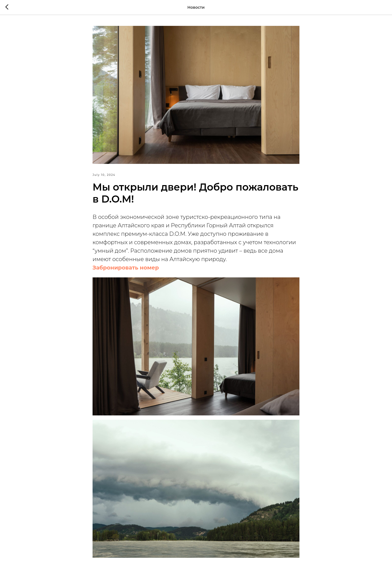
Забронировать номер (126, 268)
